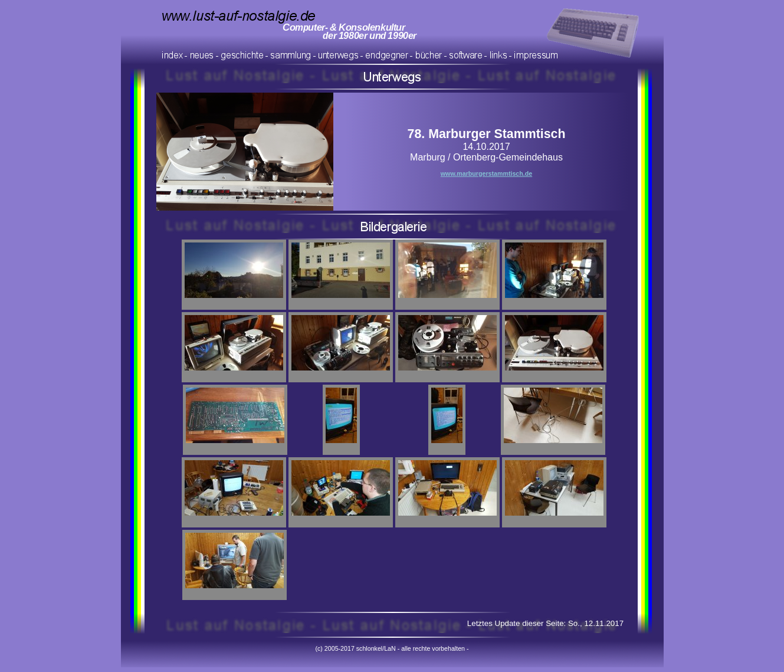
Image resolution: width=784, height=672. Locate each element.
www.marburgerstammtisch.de (486, 173)
